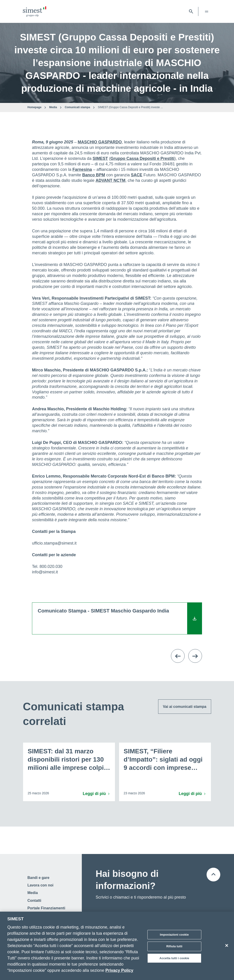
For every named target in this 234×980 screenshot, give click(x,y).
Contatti (34, 901)
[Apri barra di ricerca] (191, 11)
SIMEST (100, 158)
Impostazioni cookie (174, 936)
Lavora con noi (40, 885)
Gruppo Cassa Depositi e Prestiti (142, 158)
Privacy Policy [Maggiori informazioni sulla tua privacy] (119, 972)
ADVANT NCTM (110, 180)
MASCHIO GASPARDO (100, 142)
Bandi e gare (38, 878)
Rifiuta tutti (174, 948)
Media (53, 107)
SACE (137, 175)
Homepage (34, 107)
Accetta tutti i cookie (174, 960)
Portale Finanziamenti (46, 908)
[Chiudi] (227, 947)
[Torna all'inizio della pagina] (213, 875)
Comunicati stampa (77, 107)
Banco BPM (94, 175)
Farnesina (82, 169)
